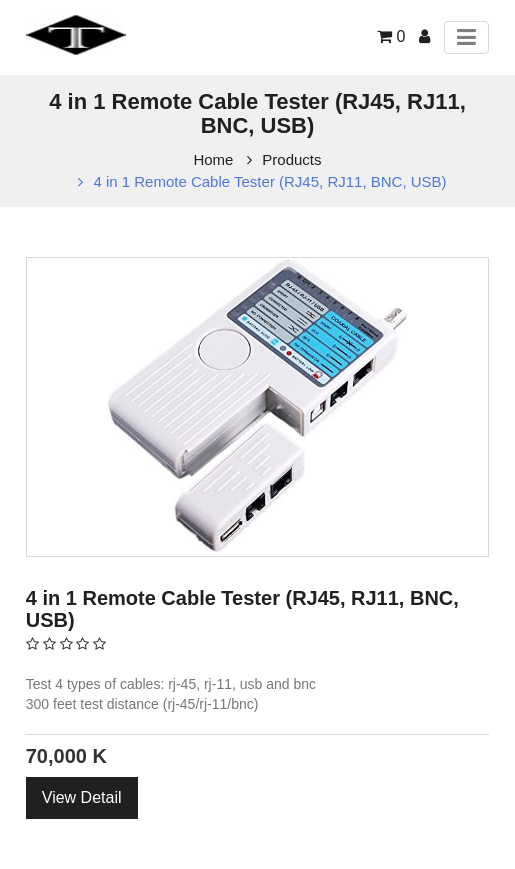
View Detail (82, 797)
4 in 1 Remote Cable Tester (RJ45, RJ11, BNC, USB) (269, 181)
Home (213, 159)
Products (291, 159)
